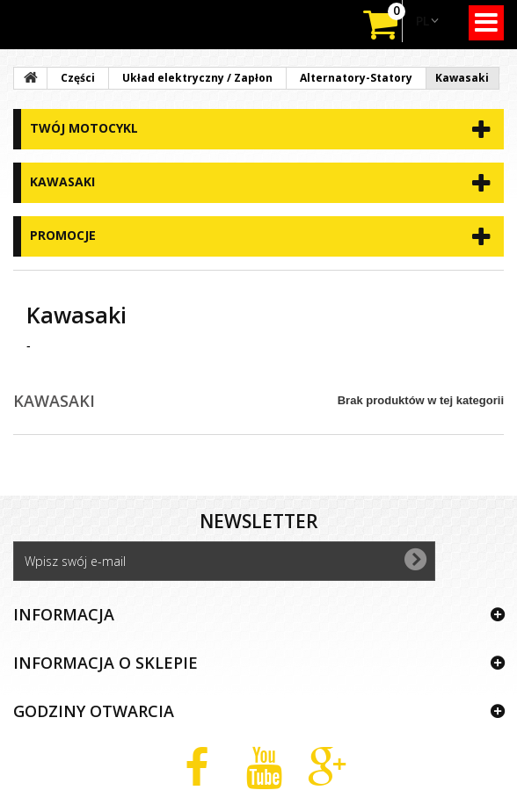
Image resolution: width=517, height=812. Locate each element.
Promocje (63, 235)
